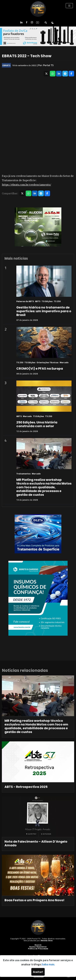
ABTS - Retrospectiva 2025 (26, 787)
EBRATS (6, 65)
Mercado (64, 362)
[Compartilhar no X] (46, 74)
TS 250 (57, 301)
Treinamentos (23, 474)
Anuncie (38, 945)
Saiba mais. (48, 964)
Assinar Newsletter (38, 947)
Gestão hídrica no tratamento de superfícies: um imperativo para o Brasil (44, 311)
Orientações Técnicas (47, 362)
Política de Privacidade (38, 949)
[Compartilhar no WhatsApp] (53, 74)
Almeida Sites (47, 940)
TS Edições (47, 301)
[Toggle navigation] (69, 6)
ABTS (38, 301)
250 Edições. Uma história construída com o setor (37, 424)
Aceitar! (38, 972)
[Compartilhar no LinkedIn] (59, 74)
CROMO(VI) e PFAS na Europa (40, 369)
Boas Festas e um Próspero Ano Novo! (34, 900)
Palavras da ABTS (25, 301)
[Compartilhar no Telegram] (65, 74)
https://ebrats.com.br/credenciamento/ (26, 184)
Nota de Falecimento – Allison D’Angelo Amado (36, 843)
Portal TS (48, 65)
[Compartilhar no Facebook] (71, 74)
